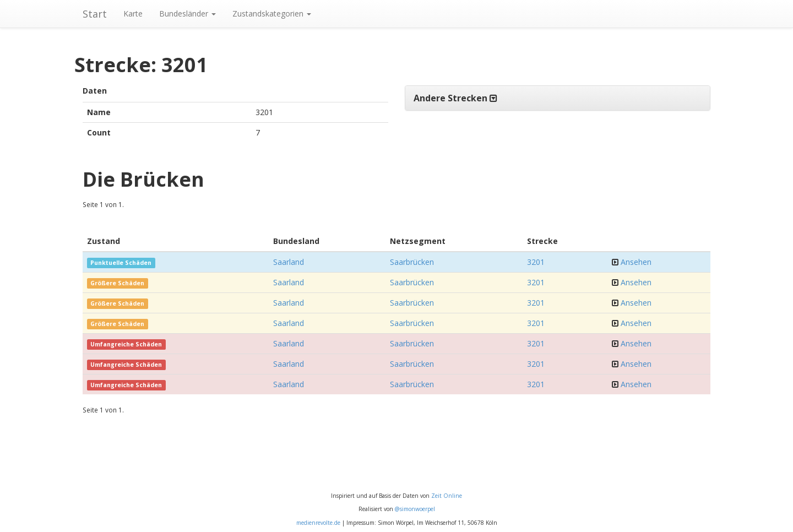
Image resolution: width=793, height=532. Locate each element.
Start (95, 14)
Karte (133, 13)
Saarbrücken (412, 262)
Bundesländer (188, 13)
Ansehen (636, 262)
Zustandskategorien (272, 13)
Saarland (289, 262)
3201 (536, 262)
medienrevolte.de (318, 523)
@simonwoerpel (415, 509)
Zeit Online (447, 496)
